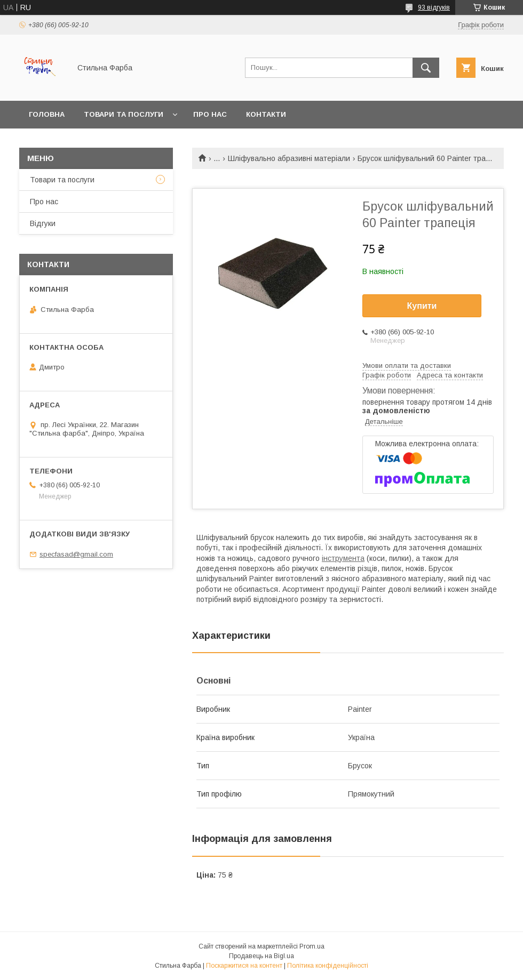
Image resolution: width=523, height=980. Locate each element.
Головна (47, 114)
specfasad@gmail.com (76, 554)
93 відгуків (434, 7)
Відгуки (43, 223)
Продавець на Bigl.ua (261, 956)
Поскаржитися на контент (244, 966)
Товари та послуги (124, 114)
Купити (422, 306)
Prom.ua (312, 946)
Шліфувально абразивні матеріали (289, 158)
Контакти (266, 114)
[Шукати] (426, 68)
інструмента (343, 558)
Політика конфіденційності (328, 966)
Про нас (210, 114)
